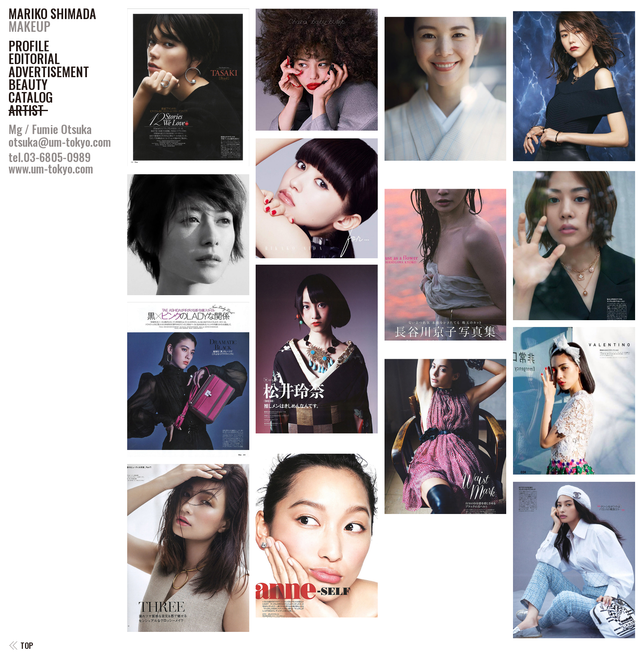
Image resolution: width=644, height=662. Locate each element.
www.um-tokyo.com (51, 168)
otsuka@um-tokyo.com (60, 142)
